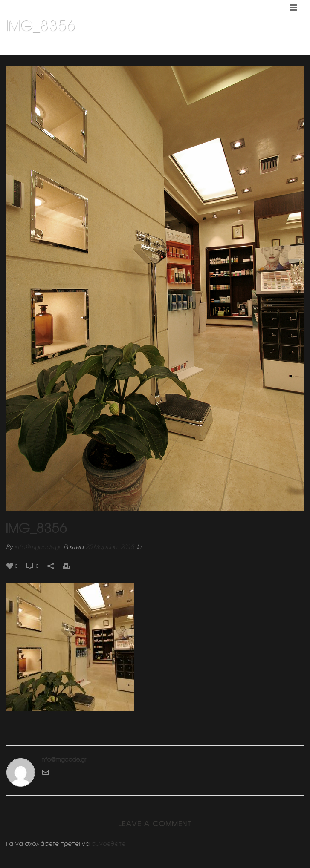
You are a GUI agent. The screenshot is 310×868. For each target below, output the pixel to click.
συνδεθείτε (109, 844)
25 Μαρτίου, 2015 (110, 547)
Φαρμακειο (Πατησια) (241, 47)
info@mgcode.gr (38, 547)
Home (202, 47)
